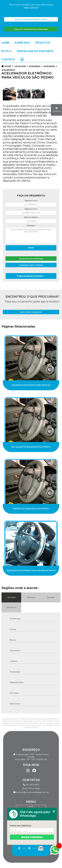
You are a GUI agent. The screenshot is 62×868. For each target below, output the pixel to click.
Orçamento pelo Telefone (31, 265)
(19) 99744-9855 (31, 788)
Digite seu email (31, 209)
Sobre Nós (22, 43)
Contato (8, 59)
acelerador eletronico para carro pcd (49, 66)
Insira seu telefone (21, 826)
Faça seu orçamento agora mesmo (31, 19)
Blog (5, 51)
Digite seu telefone (31, 217)
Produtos (43, 43)
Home (5, 43)
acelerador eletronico (35, 66)
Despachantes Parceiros (35, 51)
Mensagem (31, 226)
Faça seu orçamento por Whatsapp (31, 29)
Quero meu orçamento (31, 312)
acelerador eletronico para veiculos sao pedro (8, 70)
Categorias (20, 66)
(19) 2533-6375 (31, 785)
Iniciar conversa (32, 837)
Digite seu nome (31, 201)
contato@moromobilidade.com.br (31, 792)
